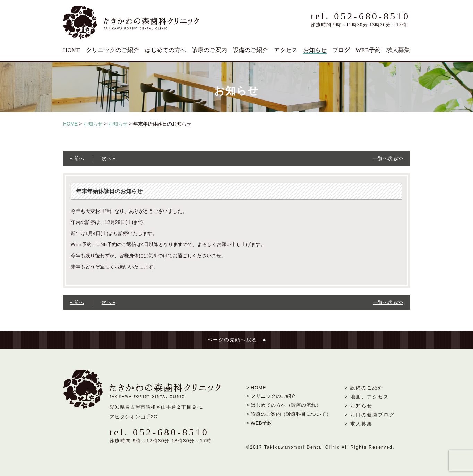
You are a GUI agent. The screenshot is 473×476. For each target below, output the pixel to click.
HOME (72, 50)
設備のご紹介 (250, 50)
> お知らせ (359, 406)
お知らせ (315, 50)
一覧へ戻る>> (388, 158)
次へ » (109, 158)
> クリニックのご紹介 (271, 396)
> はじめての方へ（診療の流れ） (284, 405)
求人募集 (398, 50)
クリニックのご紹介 (113, 50)
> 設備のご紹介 (364, 388)
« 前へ (77, 158)
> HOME (256, 388)
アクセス (286, 50)
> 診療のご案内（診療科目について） (289, 414)
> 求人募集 (359, 424)
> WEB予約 (259, 423)
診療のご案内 (209, 50)
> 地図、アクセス (367, 397)
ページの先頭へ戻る (232, 340)
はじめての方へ (166, 50)
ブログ (341, 50)
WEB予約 (368, 50)
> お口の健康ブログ (370, 415)
